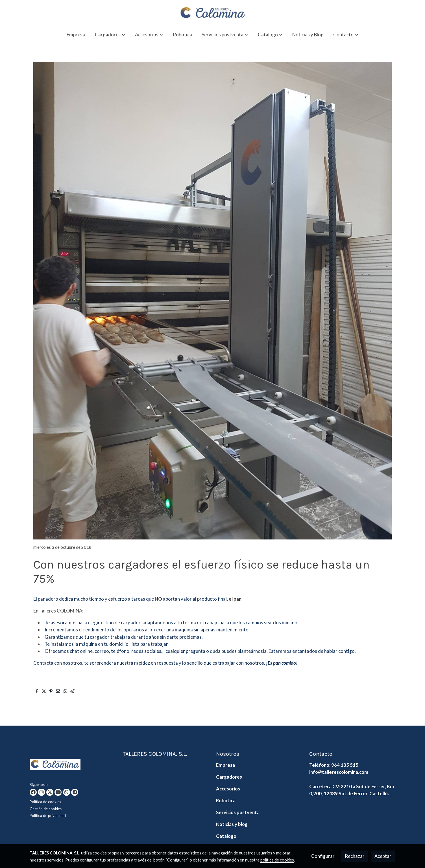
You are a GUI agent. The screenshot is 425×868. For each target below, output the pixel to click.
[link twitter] (50, 792)
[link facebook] (33, 792)
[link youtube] (58, 792)
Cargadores (229, 777)
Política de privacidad (48, 816)
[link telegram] (75, 792)
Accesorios (228, 789)
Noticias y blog (232, 824)
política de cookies (277, 860)
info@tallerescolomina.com (339, 772)
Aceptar (383, 856)
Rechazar (355, 856)
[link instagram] (41, 792)
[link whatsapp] (67, 792)
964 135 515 (345, 765)
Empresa (225, 765)
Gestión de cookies (46, 809)
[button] (110, 35)
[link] (212, 13)
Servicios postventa (238, 812)
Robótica (226, 800)
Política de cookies (45, 802)
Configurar (323, 856)
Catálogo (226, 836)
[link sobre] (73, 766)
